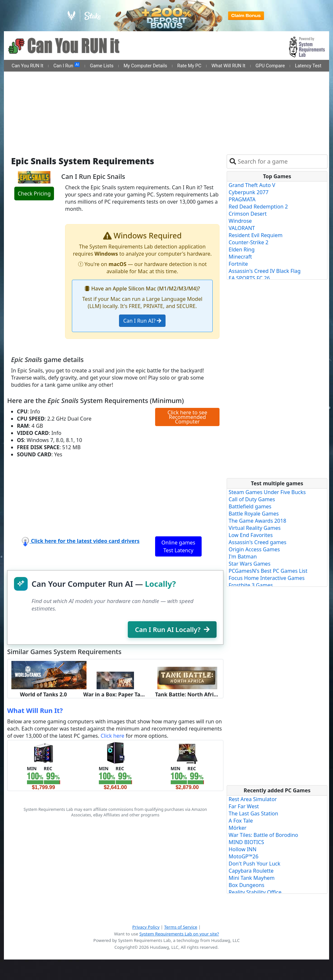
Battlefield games (250, 506)
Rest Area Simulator (253, 799)
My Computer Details (145, 66)
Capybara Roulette (251, 871)
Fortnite (238, 264)
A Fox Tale (241, 821)
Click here (112, 736)
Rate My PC (189, 66)
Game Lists (102, 66)
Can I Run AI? (142, 321)
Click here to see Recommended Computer (187, 417)
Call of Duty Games (252, 499)
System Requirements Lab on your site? (179, 934)
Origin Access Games (254, 549)
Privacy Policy (146, 927)
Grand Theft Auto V (252, 185)
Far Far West (244, 806)
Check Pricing (34, 194)
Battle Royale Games (254, 514)
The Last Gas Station (253, 813)
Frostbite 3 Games (251, 585)
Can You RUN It (27, 66)
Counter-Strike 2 (248, 242)
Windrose (240, 221)
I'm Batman (243, 557)
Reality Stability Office (255, 892)
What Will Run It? (35, 711)
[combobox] (281, 161)
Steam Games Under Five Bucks (267, 492)
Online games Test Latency (178, 546)
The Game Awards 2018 (257, 521)
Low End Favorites (251, 535)
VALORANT (242, 228)
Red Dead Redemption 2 (258, 207)
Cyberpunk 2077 (249, 192)
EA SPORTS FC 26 (249, 278)
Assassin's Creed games (258, 542)
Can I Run (67, 65)
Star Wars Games (250, 564)
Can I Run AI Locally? (172, 630)
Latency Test (308, 66)
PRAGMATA (242, 199)
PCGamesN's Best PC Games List (268, 571)
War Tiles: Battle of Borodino (263, 835)
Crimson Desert (248, 214)
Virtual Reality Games (255, 528)
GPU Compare (270, 66)
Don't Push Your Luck (254, 864)
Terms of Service (181, 927)
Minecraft (240, 257)
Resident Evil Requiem (256, 235)
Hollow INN (243, 849)
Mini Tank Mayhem (252, 878)
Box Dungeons (246, 885)
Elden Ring (242, 249)
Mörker (238, 828)
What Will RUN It (228, 66)
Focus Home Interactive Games (267, 578)
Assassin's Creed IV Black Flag (265, 271)
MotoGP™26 (244, 856)
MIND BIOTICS (246, 842)
